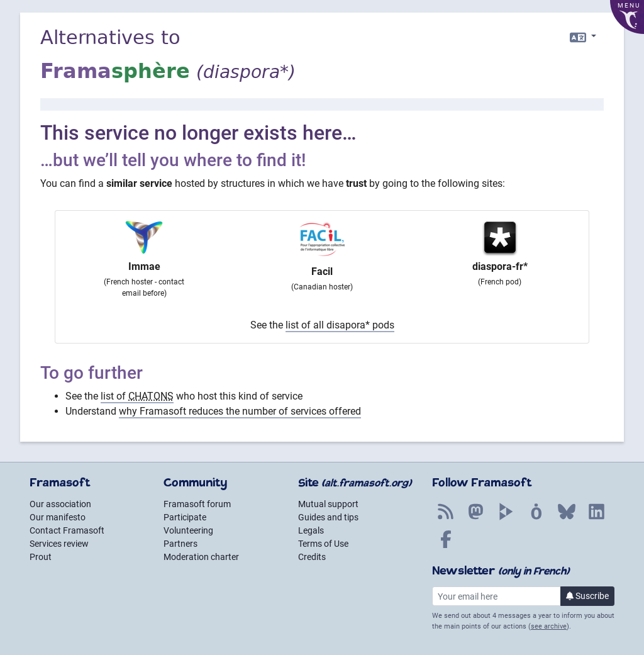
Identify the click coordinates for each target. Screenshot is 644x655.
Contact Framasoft (67, 530)
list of (137, 396)
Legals (311, 530)
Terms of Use (323, 544)
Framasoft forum (197, 504)
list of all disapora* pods (340, 325)
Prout (41, 557)
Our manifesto (58, 517)
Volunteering (188, 530)
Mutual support (328, 504)
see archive (549, 626)
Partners (180, 544)
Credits (312, 557)
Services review (59, 544)
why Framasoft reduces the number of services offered (240, 411)
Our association (60, 504)
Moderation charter (201, 557)
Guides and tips (328, 517)
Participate (185, 517)
